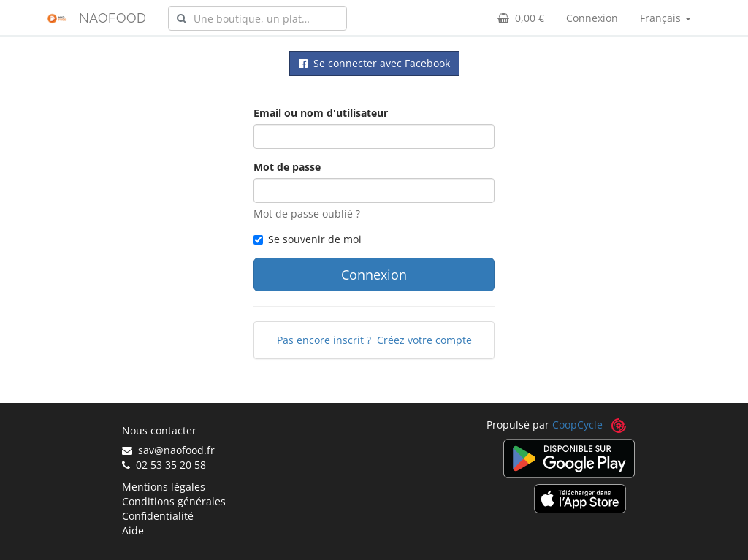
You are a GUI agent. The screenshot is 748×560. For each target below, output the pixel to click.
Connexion (592, 18)
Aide (133, 530)
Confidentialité (158, 516)
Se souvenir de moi (308, 239)
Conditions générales (174, 501)
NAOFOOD (112, 18)
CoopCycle (577, 425)
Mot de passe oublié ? (307, 214)
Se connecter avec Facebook (374, 63)
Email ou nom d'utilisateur (321, 113)
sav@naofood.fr (168, 450)
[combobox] (257, 18)
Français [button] (665, 18)
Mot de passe (287, 167)
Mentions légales (164, 487)
